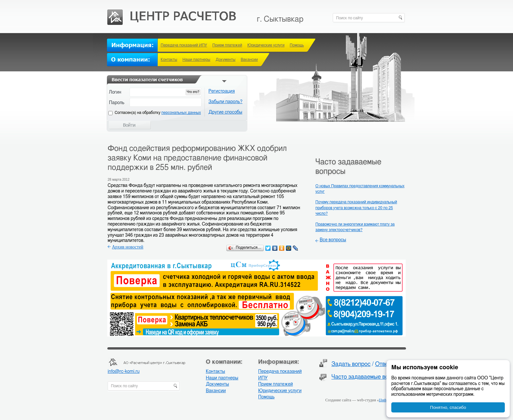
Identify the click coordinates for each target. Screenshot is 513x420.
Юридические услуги (266, 45)
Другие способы (225, 112)
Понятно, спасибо (448, 407)
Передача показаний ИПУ (184, 45)
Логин (115, 92)
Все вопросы (333, 240)
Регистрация (222, 91)
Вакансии (249, 60)
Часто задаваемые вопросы (368, 377)
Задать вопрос (351, 364)
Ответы (385, 364)
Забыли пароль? (225, 102)
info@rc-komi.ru (124, 372)
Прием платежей (227, 45)
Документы (226, 60)
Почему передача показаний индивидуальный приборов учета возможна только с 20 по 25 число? (356, 208)
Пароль (117, 103)
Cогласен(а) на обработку (158, 113)
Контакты (169, 60)
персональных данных (181, 113)
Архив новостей (128, 247)
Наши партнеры (196, 60)
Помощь (297, 45)
